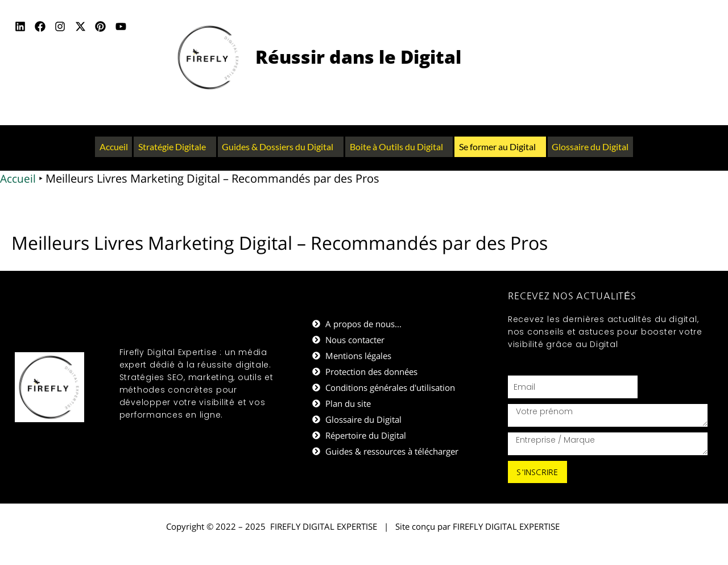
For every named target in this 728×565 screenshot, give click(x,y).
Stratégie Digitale (171, 147)
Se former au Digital (498, 147)
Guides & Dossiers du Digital (278, 147)
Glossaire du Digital (591, 147)
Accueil (113, 147)
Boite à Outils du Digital (396, 147)
